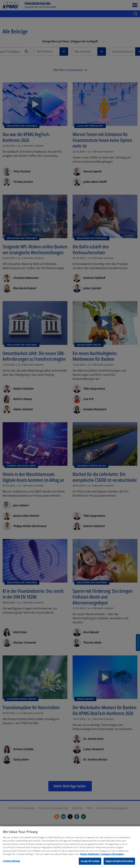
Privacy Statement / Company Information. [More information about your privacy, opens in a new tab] (102, 859)
